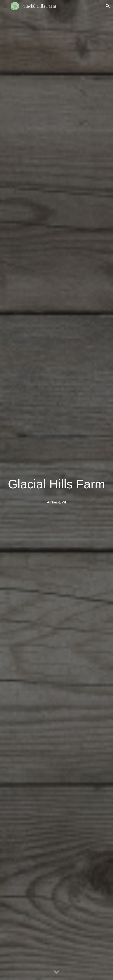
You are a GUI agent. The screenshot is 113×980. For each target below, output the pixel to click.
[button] (5, 6)
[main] (56, 484)
